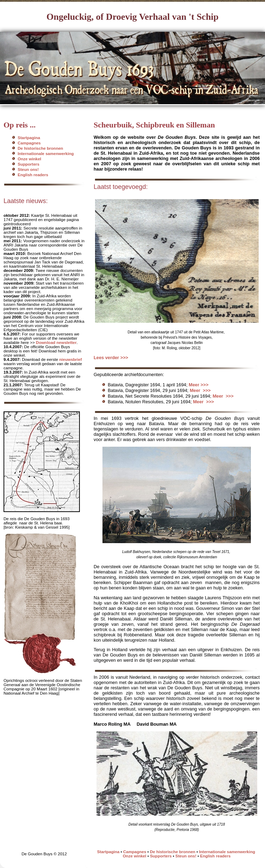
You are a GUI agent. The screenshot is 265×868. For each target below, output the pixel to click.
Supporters (28, 164)
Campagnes (29, 143)
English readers (33, 175)
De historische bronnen (40, 148)
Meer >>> (199, 385)
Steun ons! (28, 170)
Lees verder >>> (111, 358)
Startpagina (29, 138)
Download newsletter (56, 343)
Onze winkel (30, 159)
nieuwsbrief (71, 359)
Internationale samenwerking (46, 154)
